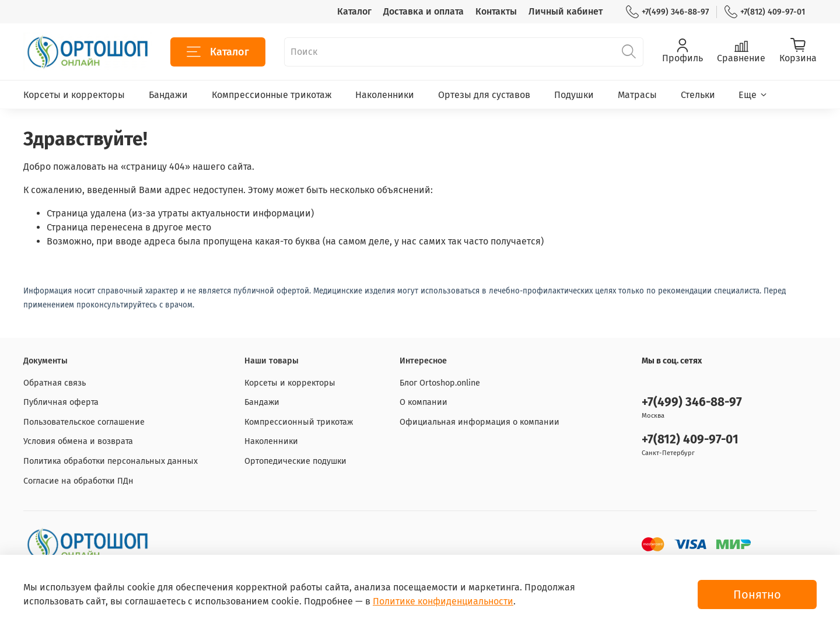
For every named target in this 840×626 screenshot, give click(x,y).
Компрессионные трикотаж (272, 95)
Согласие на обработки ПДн (78, 481)
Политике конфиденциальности (443, 601)
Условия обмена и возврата (78, 441)
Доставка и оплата (423, 11)
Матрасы (637, 95)
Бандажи (168, 95)
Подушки (574, 95)
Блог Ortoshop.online (440, 383)
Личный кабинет (566, 11)
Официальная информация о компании (480, 422)
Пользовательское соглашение (84, 422)
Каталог (354, 11)
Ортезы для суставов (484, 95)
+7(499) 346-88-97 (667, 12)
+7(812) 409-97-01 (765, 12)
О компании (423, 402)
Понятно (757, 594)
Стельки (698, 95)
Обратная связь (55, 383)
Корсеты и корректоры (74, 95)
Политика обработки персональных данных (111, 461)
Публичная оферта (61, 402)
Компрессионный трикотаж (299, 422)
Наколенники (385, 95)
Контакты (496, 11)
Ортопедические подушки (295, 461)
